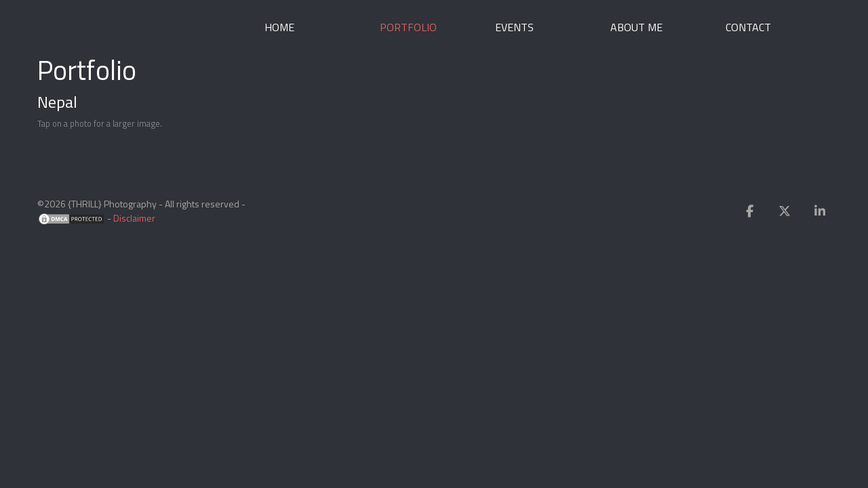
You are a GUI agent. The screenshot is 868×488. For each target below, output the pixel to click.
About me (636, 27)
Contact (748, 27)
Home (279, 27)
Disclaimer (134, 218)
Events (514, 27)
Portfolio (408, 27)
